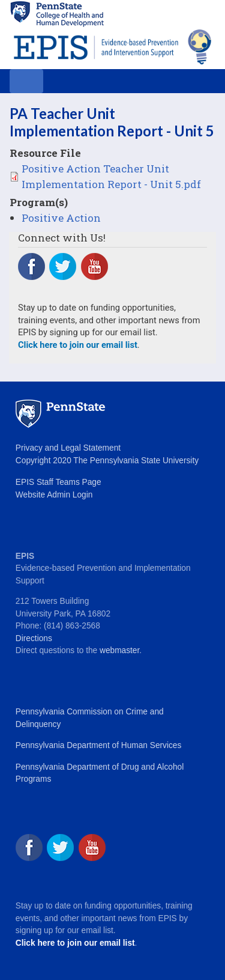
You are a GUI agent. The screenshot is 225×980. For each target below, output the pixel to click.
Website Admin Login (54, 495)
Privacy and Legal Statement (68, 448)
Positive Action (61, 218)
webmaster (119, 650)
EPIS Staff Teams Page (58, 482)
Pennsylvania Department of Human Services (98, 745)
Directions (34, 638)
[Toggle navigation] (26, 81)
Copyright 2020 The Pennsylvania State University (107, 461)
